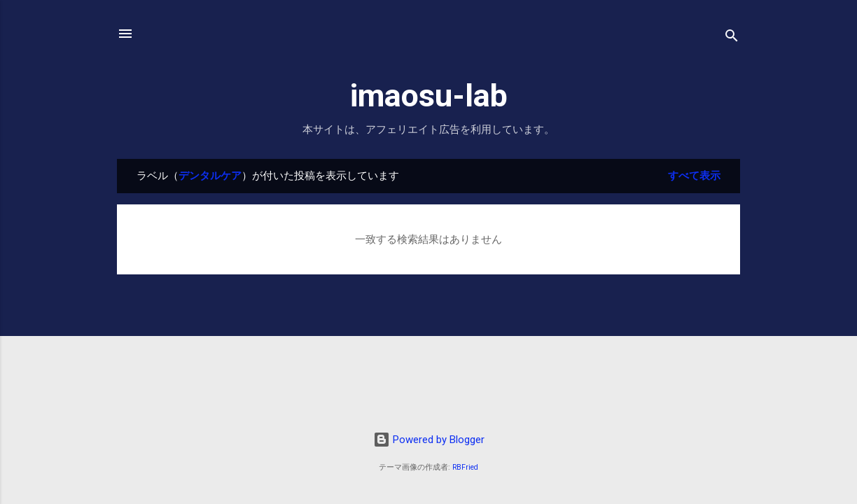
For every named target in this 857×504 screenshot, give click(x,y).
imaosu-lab (429, 96)
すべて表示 (694, 176)
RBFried (465, 467)
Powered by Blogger (429, 440)
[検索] (732, 38)
